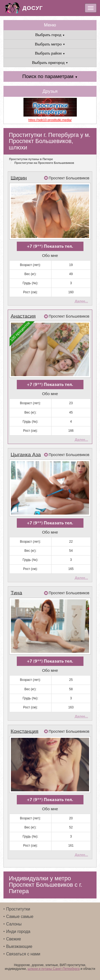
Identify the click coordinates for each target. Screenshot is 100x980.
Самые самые (20, 917)
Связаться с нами (23, 954)
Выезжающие (19, 946)
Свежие (14, 939)
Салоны (14, 924)
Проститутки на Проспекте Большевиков (44, 163)
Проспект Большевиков (69, 178)
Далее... (81, 301)
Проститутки (18, 909)
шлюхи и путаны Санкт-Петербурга (53, 969)
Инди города (18, 931)
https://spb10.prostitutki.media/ (50, 120)
